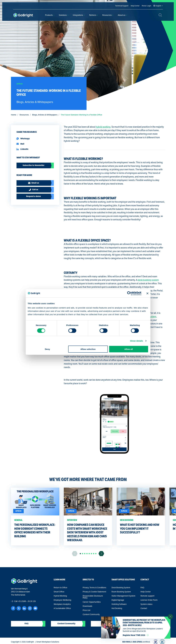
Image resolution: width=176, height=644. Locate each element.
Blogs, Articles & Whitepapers (45, 115)
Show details (137, 341)
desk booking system (148, 280)
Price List (86, 610)
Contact (144, 608)
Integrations (79, 15)
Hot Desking (117, 608)
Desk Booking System (121, 588)
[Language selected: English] (158, 6)
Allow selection (88, 349)
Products (50, 15)
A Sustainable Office (62, 608)
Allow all (129, 349)
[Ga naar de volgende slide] (101, 554)
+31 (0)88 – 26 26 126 (27, 601)
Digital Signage (118, 600)
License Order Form (149, 600)
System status (146, 604)
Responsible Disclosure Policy (93, 597)
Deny (48, 349)
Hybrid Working (60, 596)
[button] (80, 554)
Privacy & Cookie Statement (94, 592)
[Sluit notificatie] (170, 617)
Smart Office (59, 592)
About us (122, 15)
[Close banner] (147, 293)
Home (14, 115)
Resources (108, 15)
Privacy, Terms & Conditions (94, 588)
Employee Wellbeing (62, 600)
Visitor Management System (123, 596)
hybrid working (103, 127)
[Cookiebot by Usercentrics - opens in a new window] (129, 293)
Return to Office (60, 588)
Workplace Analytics (62, 604)
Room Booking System (121, 592)
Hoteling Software (119, 604)
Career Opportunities (92, 602)
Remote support (147, 596)
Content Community (91, 614)
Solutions (64, 15)
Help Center (146, 592)
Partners (94, 15)
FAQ (142, 588)
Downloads (87, 606)
